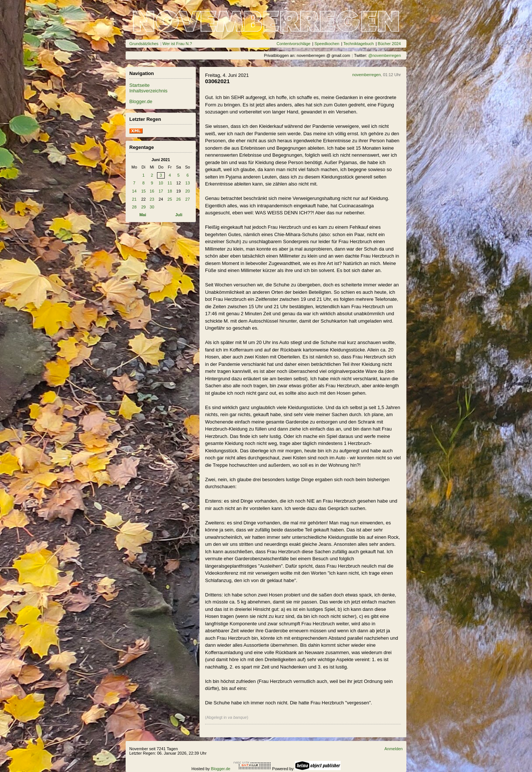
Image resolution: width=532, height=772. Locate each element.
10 (161, 183)
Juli (179, 215)
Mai (143, 215)
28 (134, 207)
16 (152, 191)
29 (143, 207)
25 (170, 199)
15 (143, 191)
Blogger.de (141, 101)
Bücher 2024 (389, 44)
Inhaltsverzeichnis (148, 91)
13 (188, 183)
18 (170, 191)
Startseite (139, 85)
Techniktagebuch (359, 44)
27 (188, 199)
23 (152, 199)
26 (178, 199)
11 (170, 183)
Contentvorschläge (293, 44)
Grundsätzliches (144, 44)
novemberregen (367, 75)
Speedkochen (327, 44)
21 (134, 199)
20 (188, 191)
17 (161, 191)
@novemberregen (385, 55)
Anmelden (393, 749)
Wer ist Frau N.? (177, 44)
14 (134, 191)
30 (152, 207)
